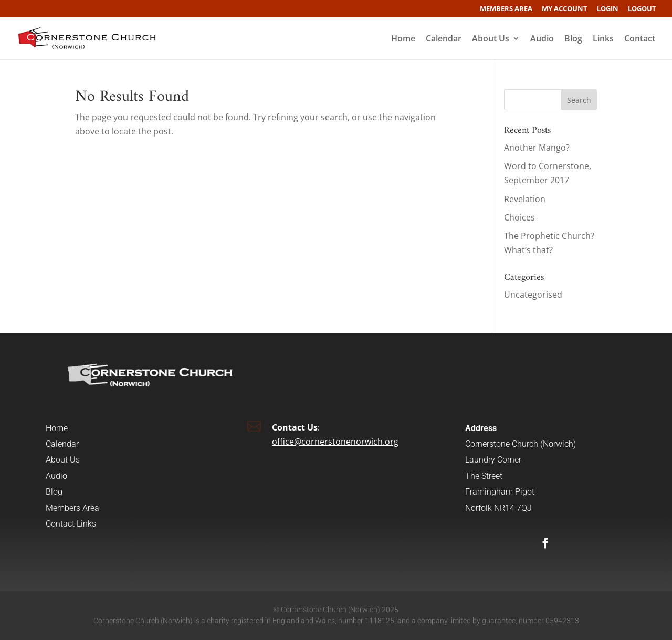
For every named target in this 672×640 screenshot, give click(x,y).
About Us (491, 39)
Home (403, 39)
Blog (573, 39)
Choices (519, 217)
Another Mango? (537, 148)
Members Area (506, 9)
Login (608, 9)
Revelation (525, 199)
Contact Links (71, 524)
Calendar (444, 39)
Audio (542, 39)
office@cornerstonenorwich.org (335, 442)
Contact (640, 39)
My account (565, 9)
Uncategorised (533, 295)
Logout (642, 9)
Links (603, 39)
